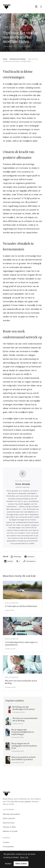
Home (5, 59)
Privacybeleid (8, 847)
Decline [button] (8, 864)
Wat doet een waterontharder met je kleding (25, 720)
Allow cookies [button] (21, 864)
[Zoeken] (41, 7)
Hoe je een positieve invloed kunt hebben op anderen (24, 758)
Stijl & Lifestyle (9, 818)
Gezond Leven (9, 823)
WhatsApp (16, 557)
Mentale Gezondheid (18, 59)
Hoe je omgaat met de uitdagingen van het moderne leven (24, 746)
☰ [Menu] (36, 7)
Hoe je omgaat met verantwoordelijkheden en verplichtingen (23, 732)
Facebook (29, 557)
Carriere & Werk (9, 827)
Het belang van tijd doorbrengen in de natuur (24, 708)
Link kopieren (29, 561)
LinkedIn (9, 561)
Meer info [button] (24, 857)
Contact (6, 842)
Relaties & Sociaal (10, 831)
